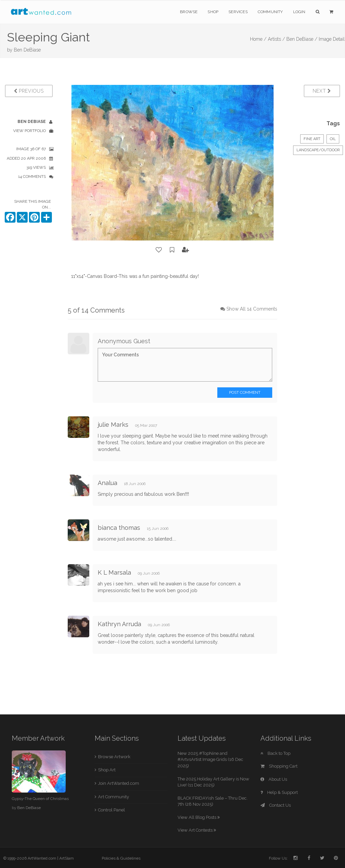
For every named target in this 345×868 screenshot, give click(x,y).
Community (270, 12)
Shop (213, 12)
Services (238, 12)
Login (299, 12)
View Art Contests (197, 830)
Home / (258, 39)
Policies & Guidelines (121, 858)
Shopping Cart (279, 766)
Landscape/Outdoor (318, 150)
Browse (189, 12)
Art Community (114, 797)
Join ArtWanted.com (119, 783)
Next (322, 91)
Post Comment (245, 392)
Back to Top (275, 753)
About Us (274, 779)
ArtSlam (67, 858)
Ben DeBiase (27, 50)
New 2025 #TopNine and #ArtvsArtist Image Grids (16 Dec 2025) (210, 760)
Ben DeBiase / (302, 39)
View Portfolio (29, 131)
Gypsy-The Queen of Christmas (40, 799)
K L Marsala (114, 572)
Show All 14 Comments (252, 309)
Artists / (276, 39)
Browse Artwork (114, 757)
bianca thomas (119, 528)
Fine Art (312, 139)
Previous (29, 91)
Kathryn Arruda (119, 624)
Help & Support (279, 792)
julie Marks (113, 425)
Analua (108, 483)
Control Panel (112, 810)
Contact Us (276, 805)
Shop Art (107, 770)
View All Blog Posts (199, 817)
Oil (333, 139)
